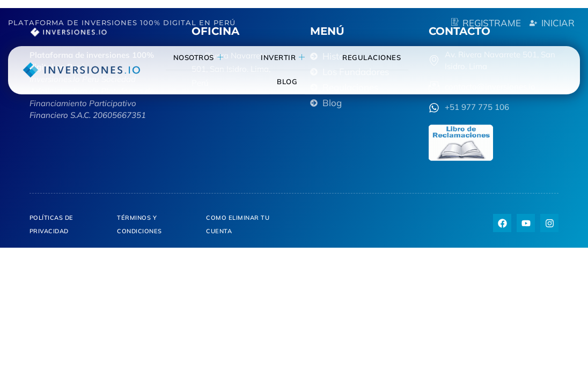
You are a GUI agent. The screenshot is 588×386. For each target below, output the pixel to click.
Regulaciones (366, 57)
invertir (292, 58)
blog (296, 81)
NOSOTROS (222, 58)
